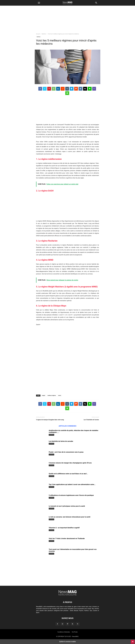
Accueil (38, 34)
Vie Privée (75, 632)
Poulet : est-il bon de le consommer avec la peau (66, 452)
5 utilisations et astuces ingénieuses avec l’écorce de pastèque (71, 495)
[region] (67, 20)
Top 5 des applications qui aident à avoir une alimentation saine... (72, 484)
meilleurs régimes (52, 395)
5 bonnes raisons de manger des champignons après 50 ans (70, 463)
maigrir (44, 395)
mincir (60, 395)
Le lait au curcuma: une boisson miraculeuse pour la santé (70, 517)
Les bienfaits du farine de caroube (61, 441)
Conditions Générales (64, 632)
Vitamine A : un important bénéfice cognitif (64, 528)
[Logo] (67, 597)
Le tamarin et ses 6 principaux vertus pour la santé (67, 506)
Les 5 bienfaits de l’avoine (91, 420)
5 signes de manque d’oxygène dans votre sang (50, 420)
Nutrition (44, 34)
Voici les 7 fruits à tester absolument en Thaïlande (67, 538)
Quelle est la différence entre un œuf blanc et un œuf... (68, 474)
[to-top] (133, 641)
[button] (39, 3)
